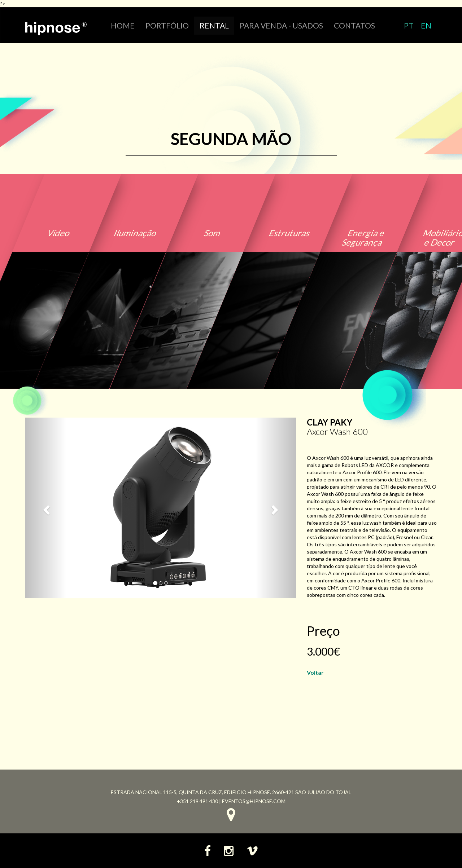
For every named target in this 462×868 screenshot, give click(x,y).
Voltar (315, 672)
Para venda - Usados (281, 25)
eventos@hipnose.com (254, 801)
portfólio (167, 25)
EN (426, 25)
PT (409, 25)
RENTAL (214, 25)
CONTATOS (354, 25)
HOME (123, 25)
